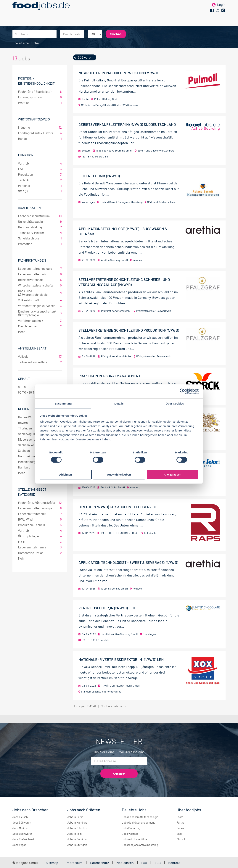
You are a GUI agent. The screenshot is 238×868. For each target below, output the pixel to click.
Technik (40, 180)
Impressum (74, 863)
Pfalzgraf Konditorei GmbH (116, 311)
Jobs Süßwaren (22, 822)
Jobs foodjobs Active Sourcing (140, 845)
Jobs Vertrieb (130, 834)
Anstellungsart (32, 348)
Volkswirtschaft (40, 300)
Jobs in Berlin (75, 817)
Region (24, 409)
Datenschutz (100, 863)
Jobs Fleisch (20, 817)
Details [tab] (119, 403)
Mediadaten (125, 863)
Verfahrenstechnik (40, 321)
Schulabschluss (40, 238)
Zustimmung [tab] (63, 403)
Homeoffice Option (40, 553)
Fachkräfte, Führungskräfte (40, 503)
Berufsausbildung (40, 227)
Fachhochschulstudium (40, 216)
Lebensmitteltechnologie (40, 268)
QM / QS (40, 191)
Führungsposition (40, 97)
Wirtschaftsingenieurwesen (40, 306)
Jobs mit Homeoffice (134, 839)
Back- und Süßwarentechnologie (40, 293)
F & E (40, 542)
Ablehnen (65, 475)
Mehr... (23, 332)
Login (221, 9)
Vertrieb (40, 163)
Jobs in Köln (74, 834)
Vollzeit (40, 356)
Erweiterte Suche (26, 43)
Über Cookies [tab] (175, 403)
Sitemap (52, 863)
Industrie (40, 127)
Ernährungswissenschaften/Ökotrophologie (40, 313)
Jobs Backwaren (22, 834)
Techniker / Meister (40, 233)
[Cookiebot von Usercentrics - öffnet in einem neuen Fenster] (182, 391)
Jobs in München (77, 828)
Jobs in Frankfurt (77, 839)
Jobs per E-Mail (84, 706)
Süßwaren (85, 57)
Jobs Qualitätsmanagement (138, 822)
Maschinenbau (40, 326)
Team (180, 817)
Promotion (40, 244)
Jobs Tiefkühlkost (23, 839)
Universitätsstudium (40, 221)
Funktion (26, 155)
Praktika (40, 103)
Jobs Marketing (131, 828)
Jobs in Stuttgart (77, 845)
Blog (179, 834)
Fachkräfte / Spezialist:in (40, 91)
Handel (40, 139)
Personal (40, 186)
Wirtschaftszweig (34, 119)
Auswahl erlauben (119, 475)
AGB (158, 863)
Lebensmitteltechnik (40, 274)
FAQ (144, 863)
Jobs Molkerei (21, 828)
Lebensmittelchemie (40, 547)
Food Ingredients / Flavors (40, 133)
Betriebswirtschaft (40, 280)
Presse (181, 828)
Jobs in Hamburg (77, 822)
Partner (181, 822)
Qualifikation (29, 208)
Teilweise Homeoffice (40, 362)
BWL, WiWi (40, 519)
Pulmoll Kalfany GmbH (107, 99)
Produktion (40, 174)
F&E (40, 169)
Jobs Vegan (19, 845)
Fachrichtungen (32, 260)
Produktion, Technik (40, 525)
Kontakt (174, 863)
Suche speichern (113, 706)
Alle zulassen (172, 475)
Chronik (181, 839)
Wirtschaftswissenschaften (40, 285)
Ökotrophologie (40, 536)
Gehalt (24, 379)
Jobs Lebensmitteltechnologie (140, 817)
